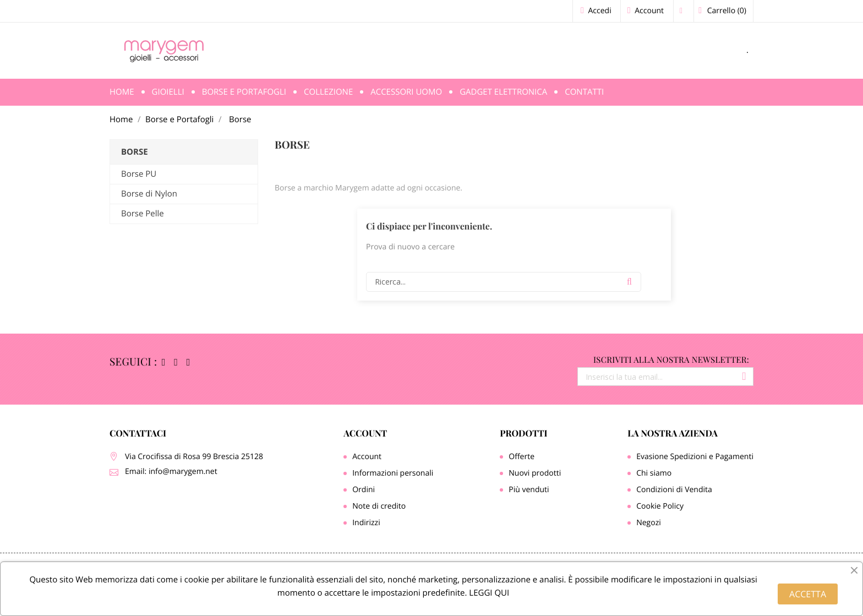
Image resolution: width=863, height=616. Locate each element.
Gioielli (168, 92)
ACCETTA (808, 594)
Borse (135, 152)
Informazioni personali (393, 473)
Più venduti (529, 490)
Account (365, 434)
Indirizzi (366, 523)
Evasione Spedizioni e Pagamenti (695, 457)
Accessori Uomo (406, 92)
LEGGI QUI (488, 593)
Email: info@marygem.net (171, 471)
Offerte (521, 457)
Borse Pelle (143, 214)
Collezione (328, 92)
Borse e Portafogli (244, 92)
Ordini (364, 490)
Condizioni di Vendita (674, 490)
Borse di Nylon (149, 194)
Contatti (584, 92)
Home (122, 92)
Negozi (649, 523)
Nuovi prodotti (535, 473)
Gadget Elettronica (503, 92)
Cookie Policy (660, 506)
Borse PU (139, 174)
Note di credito (379, 506)
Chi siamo (654, 473)
